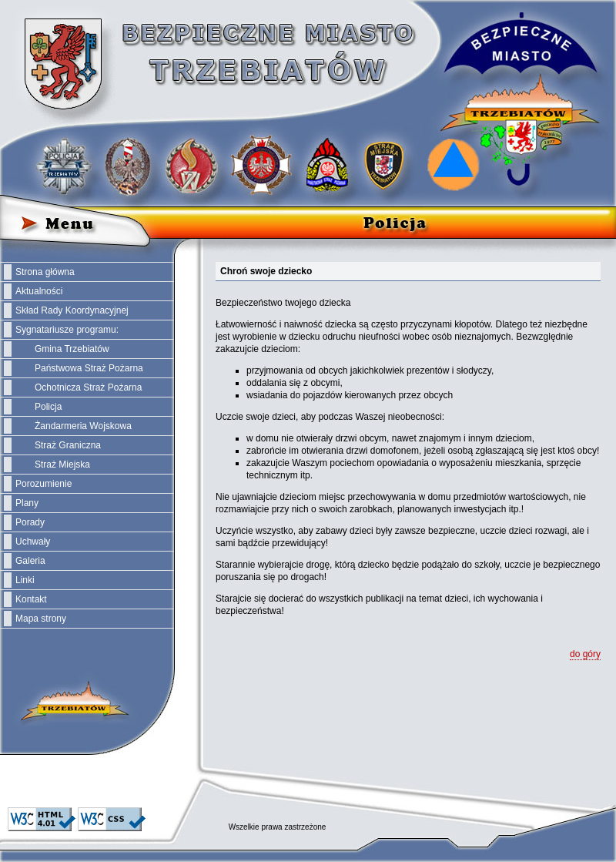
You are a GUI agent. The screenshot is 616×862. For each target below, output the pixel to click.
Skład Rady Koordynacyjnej (72, 310)
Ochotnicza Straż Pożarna (88, 387)
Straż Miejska (62, 465)
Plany (27, 503)
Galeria (30, 561)
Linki (25, 580)
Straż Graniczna (68, 445)
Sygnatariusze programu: (67, 330)
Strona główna (45, 272)
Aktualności (39, 291)
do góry (585, 654)
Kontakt (31, 599)
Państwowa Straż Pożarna (89, 368)
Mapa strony (41, 619)
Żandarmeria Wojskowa (83, 426)
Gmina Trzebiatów (72, 349)
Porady (30, 522)
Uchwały (33, 542)
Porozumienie (44, 484)
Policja (48, 407)
